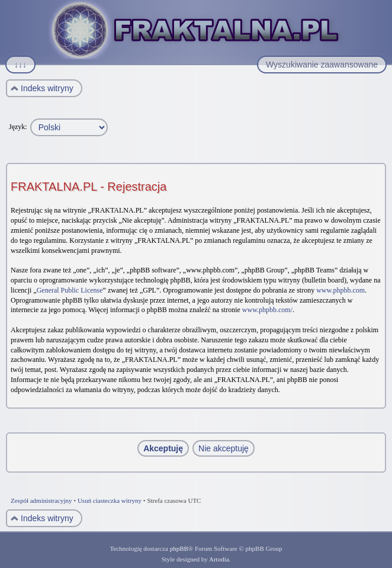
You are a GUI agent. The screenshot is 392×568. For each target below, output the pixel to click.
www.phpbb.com (340, 290)
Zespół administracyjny (41, 500)
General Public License (70, 290)
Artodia (219, 559)
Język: (18, 127)
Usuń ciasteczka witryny (110, 500)
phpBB (179, 548)
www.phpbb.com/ (267, 310)
